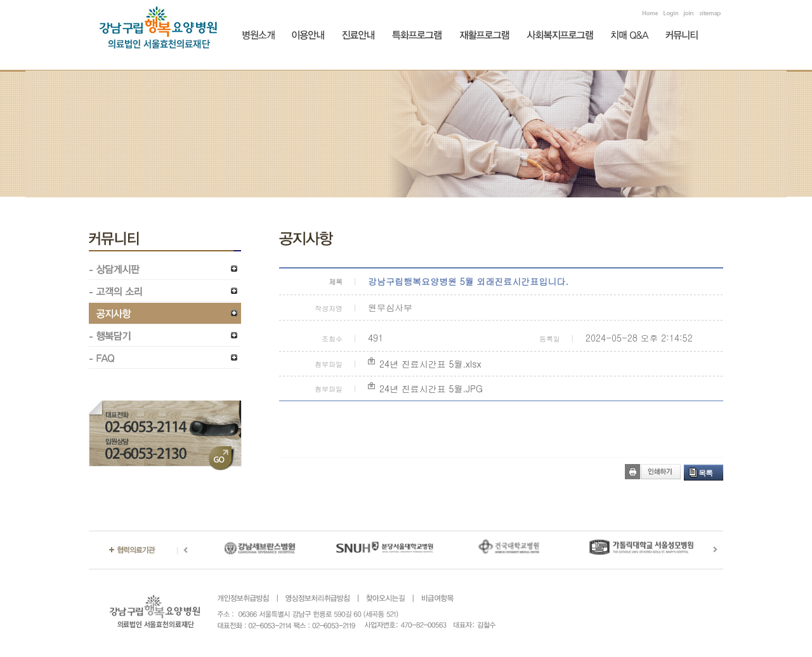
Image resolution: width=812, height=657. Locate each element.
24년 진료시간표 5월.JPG (431, 388)
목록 (705, 473)
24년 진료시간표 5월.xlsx (430, 364)
